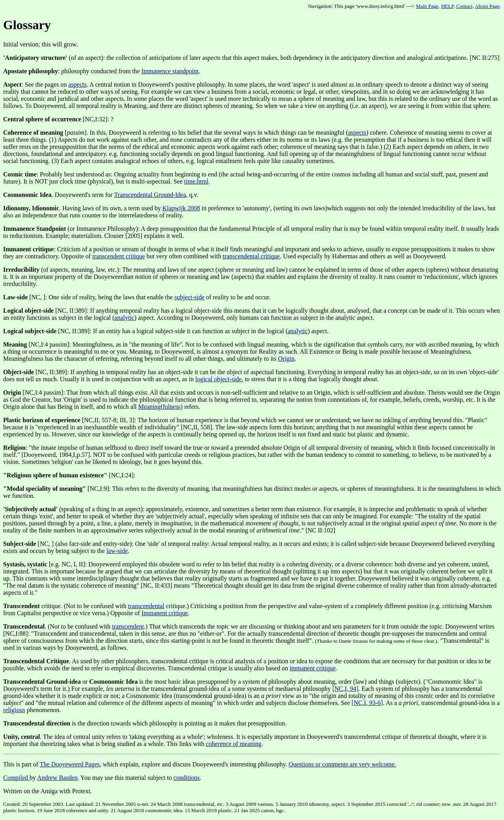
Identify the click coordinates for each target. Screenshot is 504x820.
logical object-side (219, 379)
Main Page (427, 6)
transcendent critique (119, 256)
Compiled (16, 778)
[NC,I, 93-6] (367, 703)
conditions (186, 778)
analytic (125, 318)
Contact (464, 6)
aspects (78, 84)
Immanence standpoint (170, 71)
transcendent (128, 626)
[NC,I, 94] (345, 689)
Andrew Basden (57, 778)
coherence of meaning (234, 744)
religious (14, 710)
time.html (196, 181)
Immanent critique (165, 613)
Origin (286, 359)
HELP (447, 6)
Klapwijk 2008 (181, 208)
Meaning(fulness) (160, 407)
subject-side (189, 297)
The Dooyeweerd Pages (70, 764)
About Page (487, 6)
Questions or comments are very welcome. (342, 764)
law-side (117, 551)
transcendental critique (251, 256)
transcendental (146, 606)
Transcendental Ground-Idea (150, 195)
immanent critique (312, 668)
